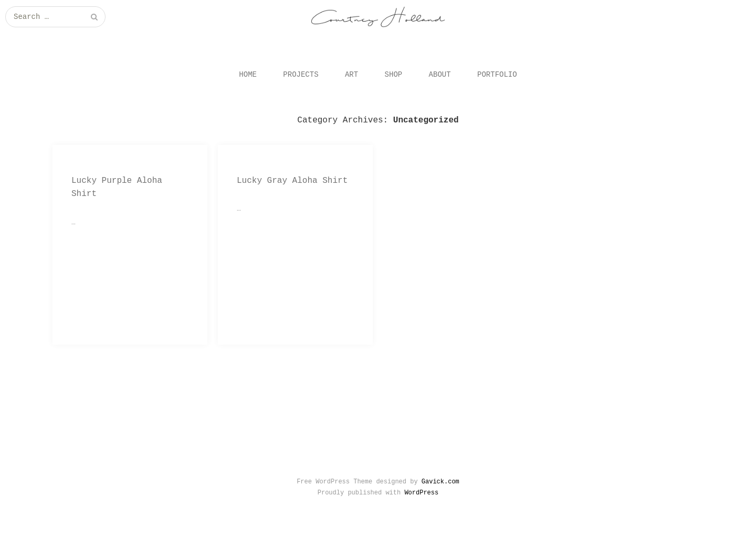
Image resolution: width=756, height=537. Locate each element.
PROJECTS (301, 75)
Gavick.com (440, 482)
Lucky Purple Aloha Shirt (117, 188)
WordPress (421, 493)
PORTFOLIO (497, 75)
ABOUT (440, 75)
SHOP (394, 75)
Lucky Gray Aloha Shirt (292, 181)
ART (351, 75)
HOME (248, 75)
